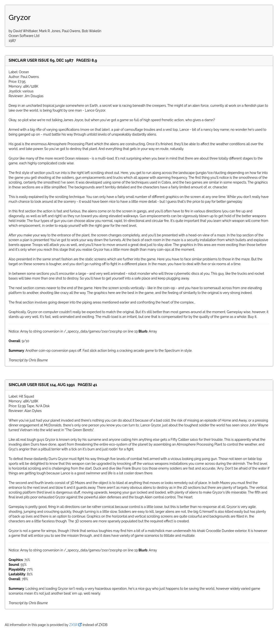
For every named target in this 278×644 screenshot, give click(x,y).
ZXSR (76, 625)
